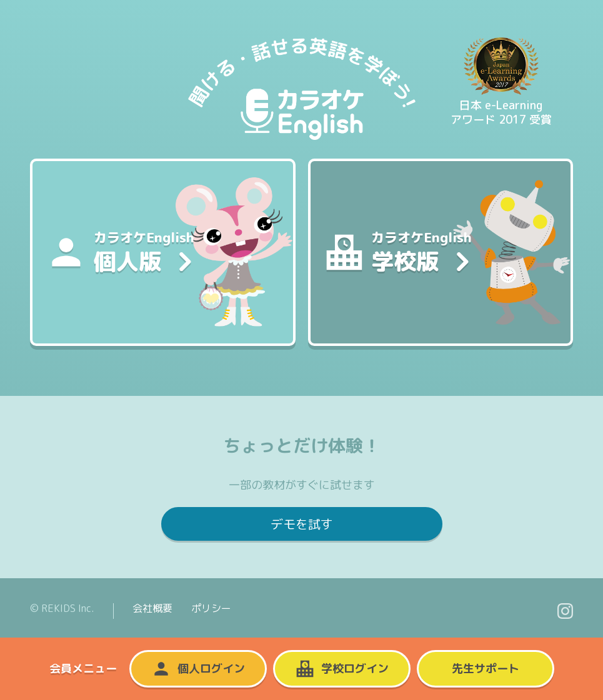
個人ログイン (198, 669)
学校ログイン (342, 669)
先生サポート (486, 668)
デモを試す (302, 524)
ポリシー (211, 608)
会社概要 (152, 608)
